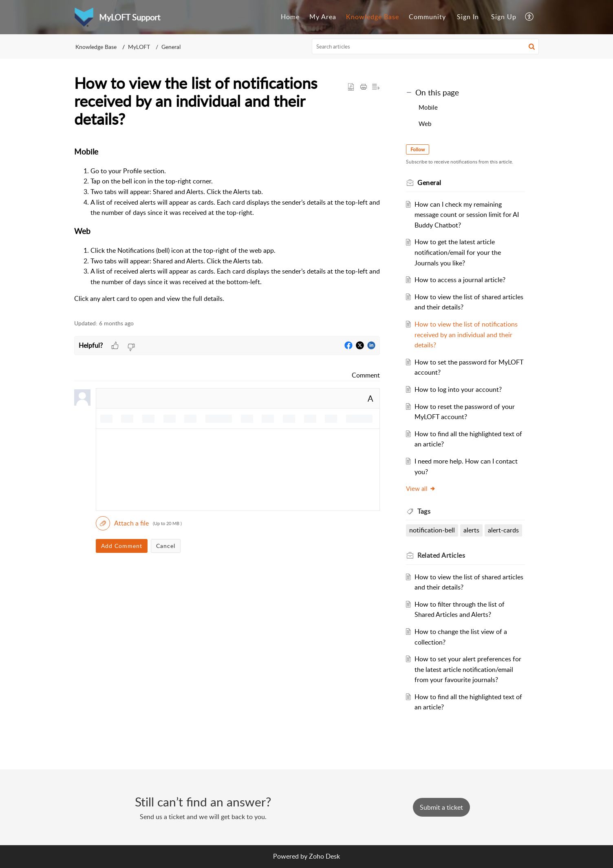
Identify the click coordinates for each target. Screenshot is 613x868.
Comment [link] (366, 375)
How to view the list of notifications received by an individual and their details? (466, 335)
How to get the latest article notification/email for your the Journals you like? (458, 252)
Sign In (468, 17)
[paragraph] (227, 225)
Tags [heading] (424, 511)
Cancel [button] (166, 546)
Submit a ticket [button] (441, 807)
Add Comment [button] (122, 546)
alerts (471, 530)
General (171, 47)
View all (421, 488)
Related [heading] (441, 555)
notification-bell (432, 530)
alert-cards (503, 530)
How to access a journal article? (460, 280)
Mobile (428, 107)
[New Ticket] (441, 807)
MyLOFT (139, 47)
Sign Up (504, 17)
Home (290, 17)
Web (425, 124)
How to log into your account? (458, 389)
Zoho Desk (324, 856)
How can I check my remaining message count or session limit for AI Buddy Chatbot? (467, 215)
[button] (530, 17)
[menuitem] (290, 17)
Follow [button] (418, 149)
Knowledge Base (373, 17)
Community (427, 17)
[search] (426, 46)
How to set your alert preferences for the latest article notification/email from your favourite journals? (468, 669)
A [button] (370, 398)
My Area (323, 17)
